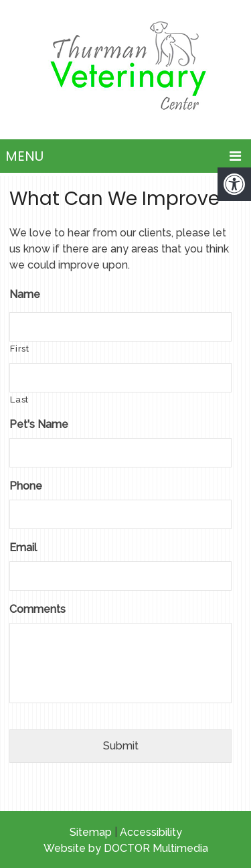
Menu (24, 156)
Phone (26, 486)
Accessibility (151, 832)
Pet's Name (39, 424)
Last (19, 400)
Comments (37, 609)
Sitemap (91, 832)
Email (23, 548)
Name (25, 294)
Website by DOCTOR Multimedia (126, 848)
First (19, 349)
